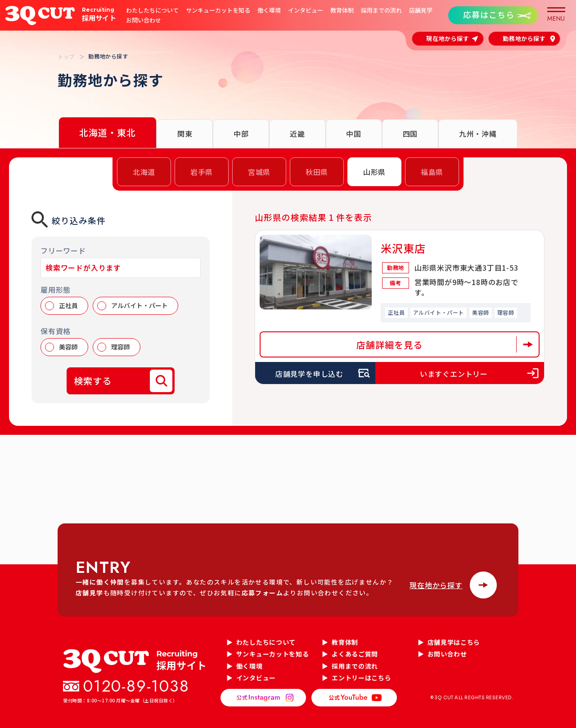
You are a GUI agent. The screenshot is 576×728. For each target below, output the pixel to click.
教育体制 (342, 10)
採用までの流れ (381, 10)
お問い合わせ (144, 20)
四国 (410, 134)
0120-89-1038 (136, 686)
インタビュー (306, 10)
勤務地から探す (524, 38)
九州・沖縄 (478, 134)
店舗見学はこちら (454, 642)
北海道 (144, 172)
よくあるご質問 (355, 654)
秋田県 (317, 172)
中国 (354, 134)
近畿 (297, 134)
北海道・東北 (108, 132)
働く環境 (269, 10)
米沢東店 (403, 248)
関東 (185, 134)
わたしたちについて (152, 10)
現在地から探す (448, 38)
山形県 (374, 172)
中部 (241, 134)
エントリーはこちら (361, 678)
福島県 (432, 172)
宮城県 (259, 172)
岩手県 (202, 172)
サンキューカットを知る (218, 10)
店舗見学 (421, 10)
